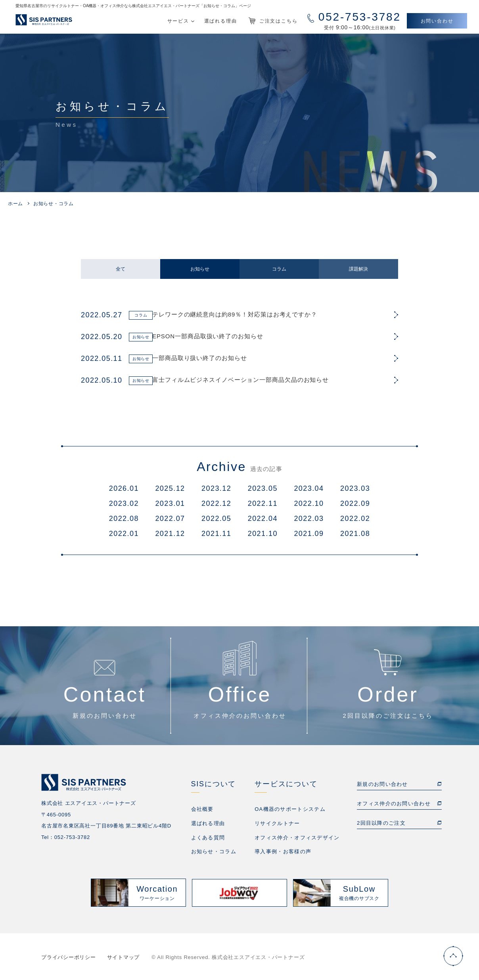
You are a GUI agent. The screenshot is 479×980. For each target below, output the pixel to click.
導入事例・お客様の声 (283, 851)
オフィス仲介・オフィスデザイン (297, 837)
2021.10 (263, 534)
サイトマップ (124, 956)
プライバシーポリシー (69, 956)
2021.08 (355, 534)
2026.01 (124, 488)
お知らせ (200, 269)
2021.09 (309, 534)
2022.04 (263, 519)
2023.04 (309, 488)
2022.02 (355, 519)
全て (121, 269)
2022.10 (309, 503)
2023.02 (124, 503)
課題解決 (358, 269)
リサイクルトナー (277, 823)
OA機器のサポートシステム (290, 809)
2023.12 (216, 488)
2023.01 (170, 503)
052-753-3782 (72, 837)
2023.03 (355, 488)
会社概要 (202, 809)
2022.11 (263, 503)
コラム (279, 269)
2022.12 (216, 503)
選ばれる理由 (208, 823)
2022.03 (309, 519)
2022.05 (216, 519)
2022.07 (170, 519)
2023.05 (263, 488)
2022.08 (124, 519)
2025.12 (170, 488)
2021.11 (216, 534)
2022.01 (124, 534)
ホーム (15, 204)
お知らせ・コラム (214, 851)
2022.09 (355, 503)
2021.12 (170, 534)
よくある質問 (208, 837)
